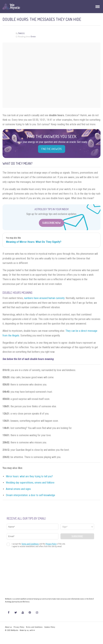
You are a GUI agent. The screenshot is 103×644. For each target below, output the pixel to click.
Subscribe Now (51, 223)
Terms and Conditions (34, 627)
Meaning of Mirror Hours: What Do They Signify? (34, 242)
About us (8, 627)
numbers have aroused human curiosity (44, 298)
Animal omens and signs (18, 489)
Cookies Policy (50, 627)
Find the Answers (52, 149)
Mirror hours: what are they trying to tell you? (29, 476)
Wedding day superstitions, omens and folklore (30, 483)
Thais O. (21, 33)
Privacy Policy (19, 627)
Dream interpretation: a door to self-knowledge (30, 495)
